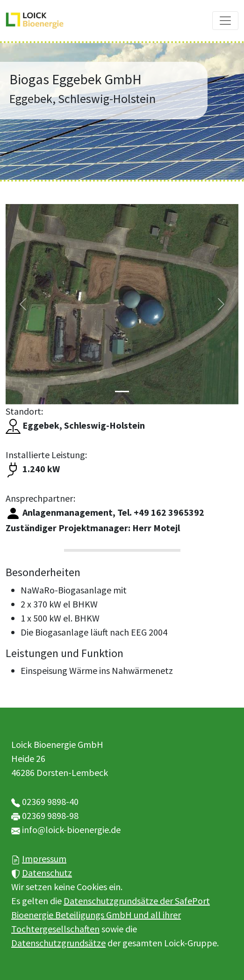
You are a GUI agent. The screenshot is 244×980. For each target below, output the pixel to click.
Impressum (44, 859)
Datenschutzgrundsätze (58, 943)
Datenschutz (47, 873)
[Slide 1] (122, 391)
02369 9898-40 (50, 801)
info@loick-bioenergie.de (71, 830)
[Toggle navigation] (225, 21)
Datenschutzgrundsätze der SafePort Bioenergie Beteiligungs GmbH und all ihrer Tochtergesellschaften (111, 915)
